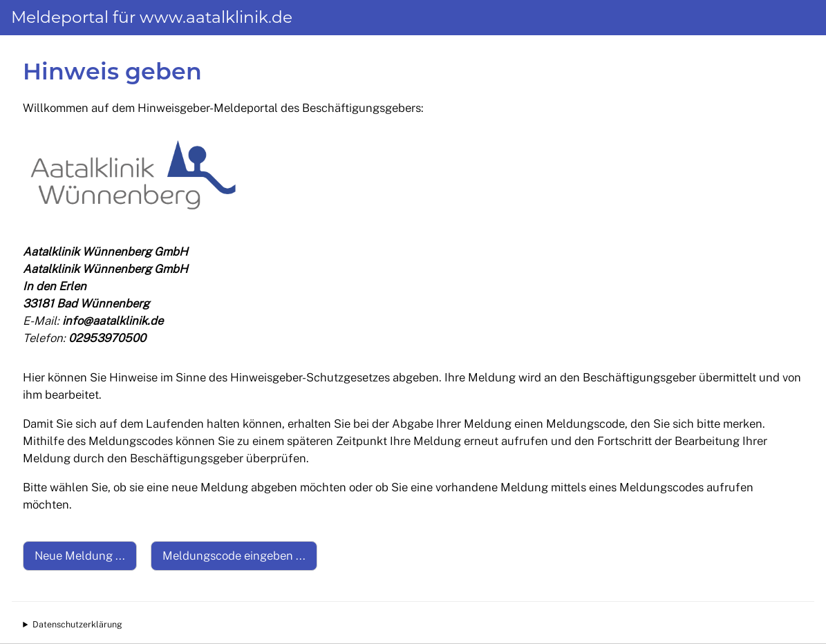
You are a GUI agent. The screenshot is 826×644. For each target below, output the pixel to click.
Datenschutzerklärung (77, 624)
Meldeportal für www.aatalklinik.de (152, 17)
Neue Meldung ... (80, 556)
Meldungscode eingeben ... (234, 556)
